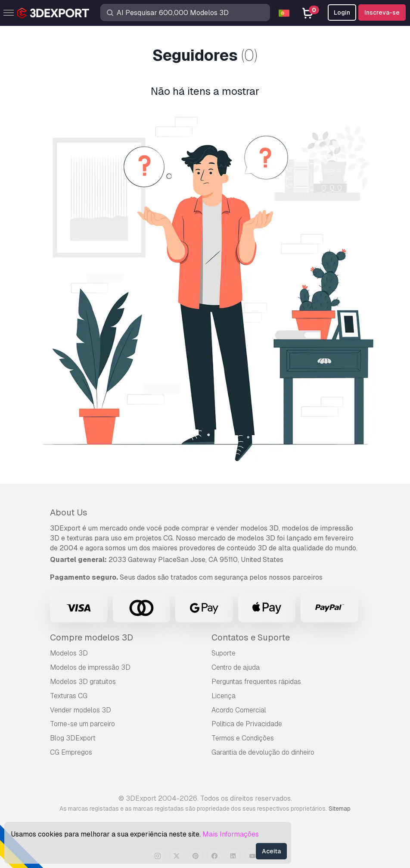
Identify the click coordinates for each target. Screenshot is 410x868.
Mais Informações (231, 834)
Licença (224, 696)
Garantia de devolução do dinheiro (263, 752)
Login (342, 12)
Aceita (271, 851)
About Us (69, 512)
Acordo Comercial (239, 710)
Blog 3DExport (73, 738)
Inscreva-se (382, 12)
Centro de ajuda (236, 667)
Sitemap (340, 809)
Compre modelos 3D (92, 637)
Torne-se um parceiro (82, 724)
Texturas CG (69, 696)
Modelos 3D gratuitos (83, 682)
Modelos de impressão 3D (90, 667)
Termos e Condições (243, 738)
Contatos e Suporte (251, 637)
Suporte (224, 653)
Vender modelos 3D (81, 710)
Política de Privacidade (247, 724)
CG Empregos (71, 752)
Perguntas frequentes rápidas (256, 682)
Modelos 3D (69, 653)
